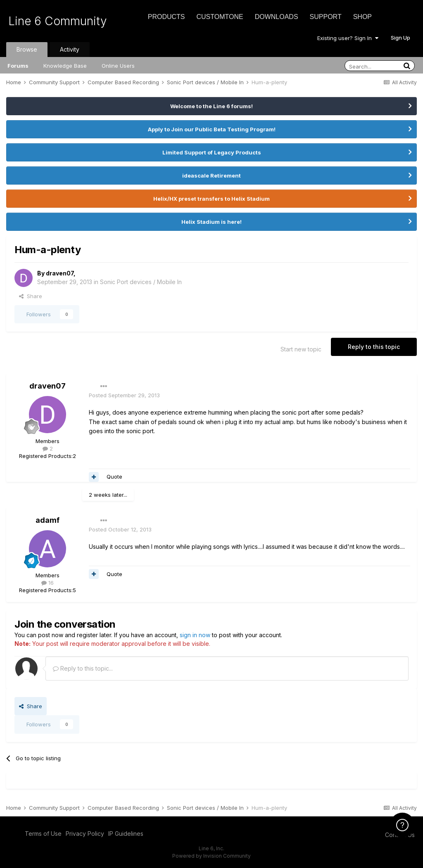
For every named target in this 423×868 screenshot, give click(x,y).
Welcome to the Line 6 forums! (211, 106)
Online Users (118, 66)
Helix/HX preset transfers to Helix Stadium (211, 199)
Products (166, 17)
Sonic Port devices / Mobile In (141, 282)
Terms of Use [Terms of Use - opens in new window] (43, 834)
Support (326, 17)
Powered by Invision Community (211, 856)
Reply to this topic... (83, 668)
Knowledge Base (65, 66)
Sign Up (400, 38)
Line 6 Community (58, 21)
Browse (27, 49)
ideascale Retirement (211, 175)
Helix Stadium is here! (211, 222)
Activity (70, 49)
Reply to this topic (374, 347)
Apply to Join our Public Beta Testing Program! (212, 129)
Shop (362, 17)
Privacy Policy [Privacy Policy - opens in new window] (85, 834)
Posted (124, 395)
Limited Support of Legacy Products (212, 152)
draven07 (60, 273)
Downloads (277, 17)
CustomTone (220, 17)
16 (48, 583)
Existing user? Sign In (348, 38)
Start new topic (301, 349)
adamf (48, 520)
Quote (114, 477)
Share (31, 296)
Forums (18, 66)
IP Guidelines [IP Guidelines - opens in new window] (126, 834)
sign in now (195, 635)
